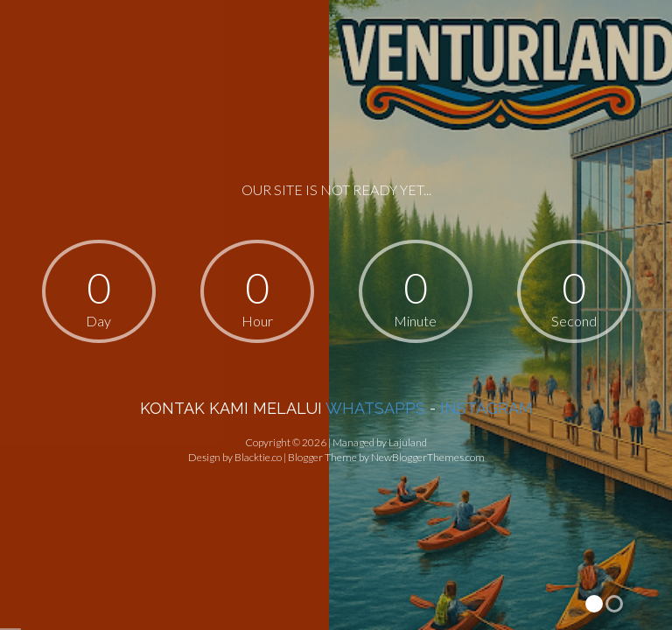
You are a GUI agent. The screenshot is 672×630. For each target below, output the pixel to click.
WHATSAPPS (375, 408)
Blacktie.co (258, 457)
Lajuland (408, 442)
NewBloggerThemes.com (428, 457)
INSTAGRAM (486, 408)
